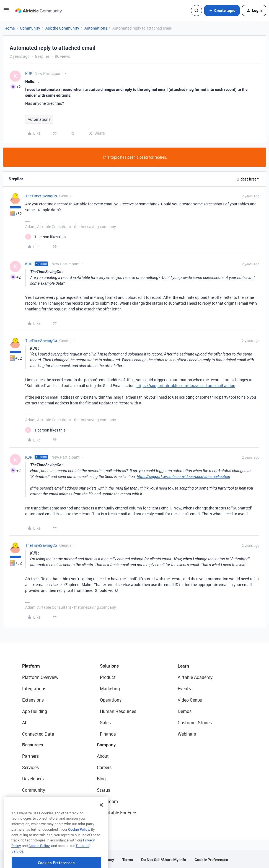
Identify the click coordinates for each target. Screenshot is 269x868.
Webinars (187, 734)
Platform (31, 666)
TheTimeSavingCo (41, 196)
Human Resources (118, 711)
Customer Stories (195, 723)
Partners (30, 756)
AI (24, 723)
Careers (104, 767)
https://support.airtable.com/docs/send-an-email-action (186, 385)
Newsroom (107, 801)
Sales (105, 723)
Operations (111, 700)
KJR (29, 73)
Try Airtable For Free (116, 813)
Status (104, 790)
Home (10, 28)
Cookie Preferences (211, 860)
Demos (185, 711)
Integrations (34, 689)
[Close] (101, 824)
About (103, 756)
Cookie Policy (79, 848)
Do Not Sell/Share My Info (164, 860)
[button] (6, 11)
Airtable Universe (39, 813)
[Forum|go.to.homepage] (38, 11)
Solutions (109, 666)
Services (30, 767)
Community (30, 28)
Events (184, 689)
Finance (108, 734)
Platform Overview (40, 677)
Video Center (190, 700)
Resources (33, 745)
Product (108, 677)
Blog (101, 779)
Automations (96, 28)
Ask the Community (62, 28)
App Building (35, 711)
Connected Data (38, 734)
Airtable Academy (195, 677)
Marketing (110, 689)
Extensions (33, 700)
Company (106, 745)
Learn (183, 666)
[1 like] (45, 237)
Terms (128, 860)
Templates (32, 801)
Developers (33, 779)
